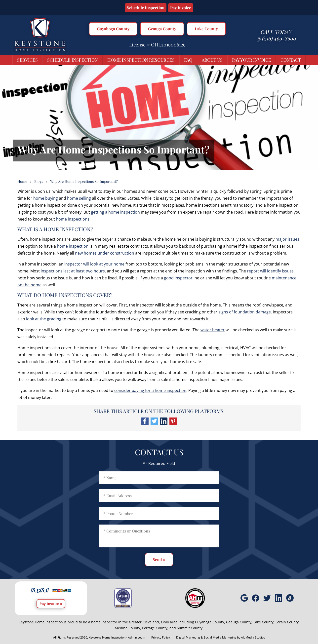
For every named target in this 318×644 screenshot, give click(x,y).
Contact (291, 60)
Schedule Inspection (146, 8)
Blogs (39, 181)
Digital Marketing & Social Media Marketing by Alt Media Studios (221, 637)
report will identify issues (270, 271)
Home (22, 181)
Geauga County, (239, 622)
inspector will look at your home (94, 264)
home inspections (73, 219)
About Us (212, 60)
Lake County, (264, 622)
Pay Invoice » (51, 604)
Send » (159, 559)
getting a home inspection (115, 212)
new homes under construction (105, 253)
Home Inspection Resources (141, 60)
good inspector (178, 278)
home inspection (73, 246)
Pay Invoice (181, 8)
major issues (287, 239)
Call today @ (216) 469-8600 (276, 35)
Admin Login (137, 637)
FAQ (188, 60)
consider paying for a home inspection (150, 390)
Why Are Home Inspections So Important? (84, 181)
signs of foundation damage (245, 312)
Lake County (206, 29)
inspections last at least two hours (73, 271)
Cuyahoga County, (210, 622)
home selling (79, 198)
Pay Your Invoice (252, 60)
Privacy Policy (161, 637)
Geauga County (162, 29)
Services (27, 60)
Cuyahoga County (113, 29)
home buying (46, 198)
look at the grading (44, 319)
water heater (213, 330)
